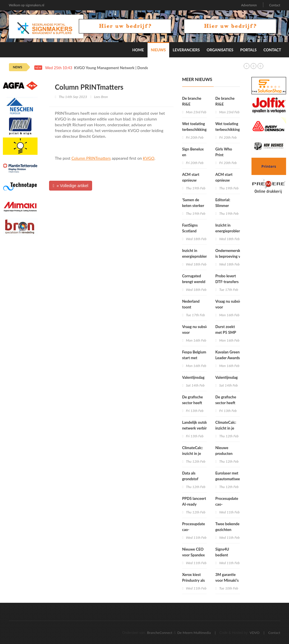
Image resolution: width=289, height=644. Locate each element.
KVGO (149, 158)
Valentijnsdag (193, 377)
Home (138, 50)
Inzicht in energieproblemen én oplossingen (197, 256)
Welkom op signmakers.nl (27, 5)
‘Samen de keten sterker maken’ (193, 206)
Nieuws (159, 50)
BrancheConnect (160, 633)
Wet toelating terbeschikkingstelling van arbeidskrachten (200, 129)
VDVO (254, 633)
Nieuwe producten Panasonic (224, 453)
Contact (275, 5)
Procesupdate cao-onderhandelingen (197, 530)
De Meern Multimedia (194, 633)
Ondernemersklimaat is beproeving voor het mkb (233, 256)
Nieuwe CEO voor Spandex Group (194, 555)
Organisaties (220, 50)
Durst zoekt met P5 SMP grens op (226, 332)
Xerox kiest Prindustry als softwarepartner (196, 580)
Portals (248, 50)
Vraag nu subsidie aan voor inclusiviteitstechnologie (202, 332)
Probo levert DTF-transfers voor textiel (227, 282)
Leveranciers (186, 50)
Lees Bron (101, 97)
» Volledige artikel (71, 186)
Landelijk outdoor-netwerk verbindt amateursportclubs (198, 428)
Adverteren (249, 5)
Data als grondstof (190, 476)
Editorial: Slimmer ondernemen (226, 206)
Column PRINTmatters (91, 158)
